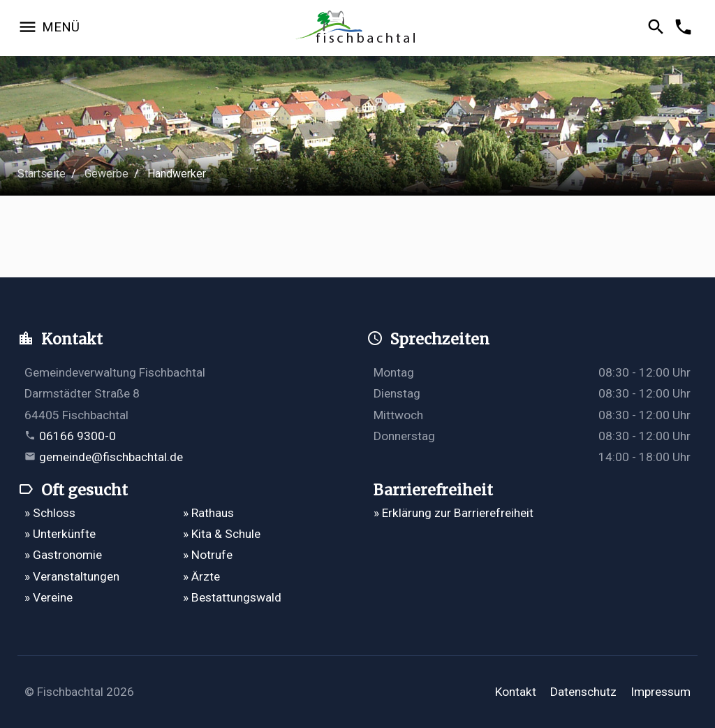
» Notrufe (208, 555)
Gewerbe (106, 174)
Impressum (661, 692)
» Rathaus (208, 513)
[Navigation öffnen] (49, 28)
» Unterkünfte (60, 534)
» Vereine (49, 597)
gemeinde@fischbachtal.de (111, 457)
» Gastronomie (63, 555)
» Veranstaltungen (72, 576)
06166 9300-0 (78, 436)
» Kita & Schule (222, 534)
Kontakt (516, 692)
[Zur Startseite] (357, 28)
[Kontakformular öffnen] (685, 28)
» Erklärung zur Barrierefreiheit (454, 513)
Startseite (42, 174)
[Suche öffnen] (658, 28)
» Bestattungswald (232, 597)
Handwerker (177, 174)
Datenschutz (583, 692)
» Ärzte (201, 576)
